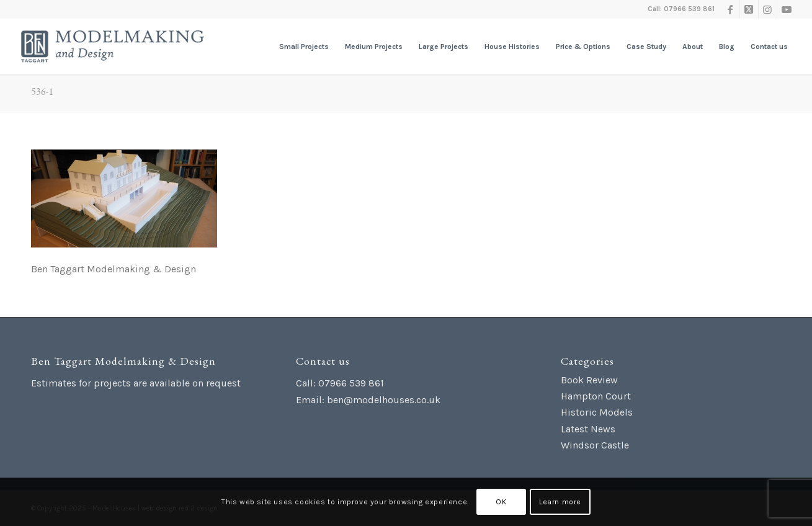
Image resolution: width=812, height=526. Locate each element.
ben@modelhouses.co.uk (384, 400)
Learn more (560, 502)
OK (501, 502)
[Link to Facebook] (730, 9)
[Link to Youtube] (787, 9)
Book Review (589, 380)
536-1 (42, 91)
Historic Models (597, 412)
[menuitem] (304, 47)
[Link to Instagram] (768, 9)
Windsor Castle (595, 445)
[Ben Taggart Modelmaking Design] (113, 47)
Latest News (588, 429)
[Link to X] (749, 9)
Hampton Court (596, 396)
